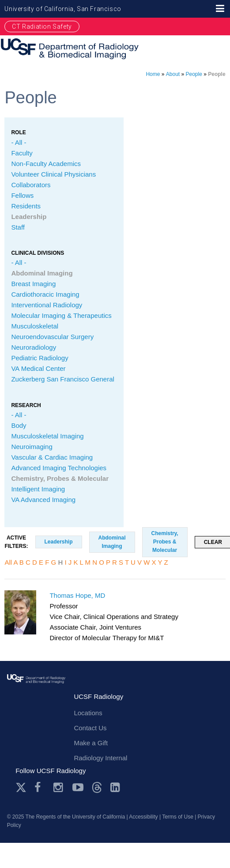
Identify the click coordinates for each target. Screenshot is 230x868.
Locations (88, 713)
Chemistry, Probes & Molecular (60, 478)
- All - (19, 142)
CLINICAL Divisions (38, 253)
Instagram (59, 787)
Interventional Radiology (47, 305)
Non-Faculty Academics (46, 164)
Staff (18, 227)
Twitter (21, 787)
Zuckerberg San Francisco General (62, 379)
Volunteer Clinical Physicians (53, 174)
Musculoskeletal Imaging (47, 436)
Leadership (29, 217)
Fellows (22, 195)
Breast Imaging (33, 284)
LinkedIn (116, 787)
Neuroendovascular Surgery (52, 337)
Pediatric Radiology (40, 358)
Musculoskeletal (35, 326)
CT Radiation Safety (42, 26)
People (194, 74)
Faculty (22, 153)
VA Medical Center (38, 368)
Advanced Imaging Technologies (59, 468)
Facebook (40, 787)
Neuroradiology (34, 347)
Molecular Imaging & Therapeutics (61, 315)
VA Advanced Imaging (43, 500)
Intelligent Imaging (38, 489)
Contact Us (90, 728)
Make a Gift (91, 743)
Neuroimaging (32, 447)
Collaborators (31, 185)
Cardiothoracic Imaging (45, 294)
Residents (26, 206)
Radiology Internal (100, 758)
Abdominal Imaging (42, 273)
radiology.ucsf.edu (36, 689)
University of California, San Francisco (63, 9)
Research (26, 405)
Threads (97, 787)
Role (18, 132)
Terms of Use (178, 817)
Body (19, 425)
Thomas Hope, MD (77, 595)
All (8, 562)
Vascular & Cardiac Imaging (52, 457)
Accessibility (143, 817)
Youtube (78, 787)
